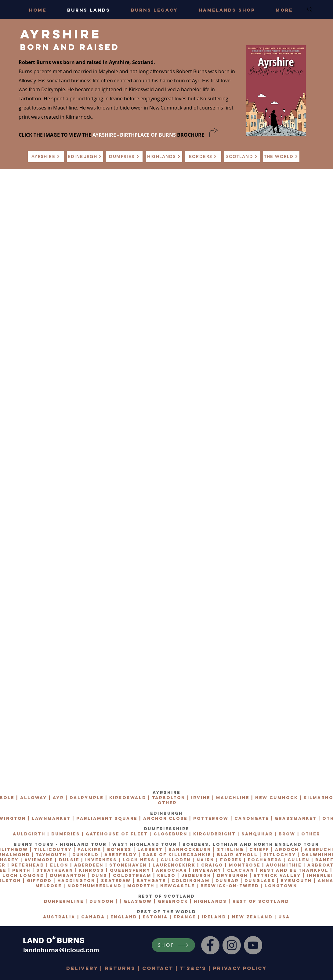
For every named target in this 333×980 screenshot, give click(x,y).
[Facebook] (210, 945)
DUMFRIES (66, 834)
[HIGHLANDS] (164, 156)
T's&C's (193, 968)
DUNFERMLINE (64, 901)
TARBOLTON (169, 798)
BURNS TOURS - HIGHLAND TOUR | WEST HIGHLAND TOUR (95, 844)
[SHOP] (173, 945)
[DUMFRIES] (124, 156)
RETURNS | (123, 968)
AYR (58, 798)
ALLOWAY (34, 798)
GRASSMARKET (296, 818)
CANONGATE (252, 818)
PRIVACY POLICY (240, 968)
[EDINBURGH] (85, 156)
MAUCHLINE (233, 798)
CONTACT (158, 968)
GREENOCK (173, 901)
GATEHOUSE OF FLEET (117, 834)
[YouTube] (253, 945)
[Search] (310, 9)
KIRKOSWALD (128, 798)
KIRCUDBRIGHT (214, 834)
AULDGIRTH (29, 834)
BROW (287, 834)
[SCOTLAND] (242, 156)
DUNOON (102, 901)
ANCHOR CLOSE (165, 818)
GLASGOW (138, 901)
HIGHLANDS (210, 901)
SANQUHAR (257, 834)
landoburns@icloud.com (61, 950)
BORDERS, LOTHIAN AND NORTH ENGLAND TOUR (251, 844)
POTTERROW (211, 818)
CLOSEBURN (170, 834)
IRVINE (201, 798)
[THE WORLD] (281, 156)
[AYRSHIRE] (46, 156)
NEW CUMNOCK (277, 798)
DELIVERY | (85, 968)
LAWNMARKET (51, 818)
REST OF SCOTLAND (261, 901)
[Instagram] (232, 945)
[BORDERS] (203, 156)
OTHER (167, 803)
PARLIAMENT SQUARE (107, 818)
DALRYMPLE (87, 798)
